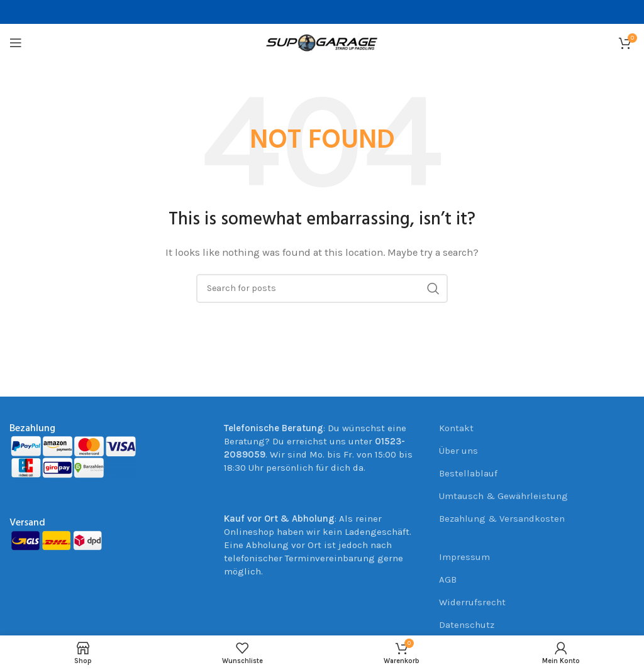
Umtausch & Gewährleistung (503, 496)
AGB (448, 579)
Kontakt (456, 428)
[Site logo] (322, 42)
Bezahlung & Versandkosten (502, 519)
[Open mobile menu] (16, 43)
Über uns (458, 451)
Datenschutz (467, 625)
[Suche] (322, 288)
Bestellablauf (468, 473)
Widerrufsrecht (472, 602)
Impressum (464, 557)
